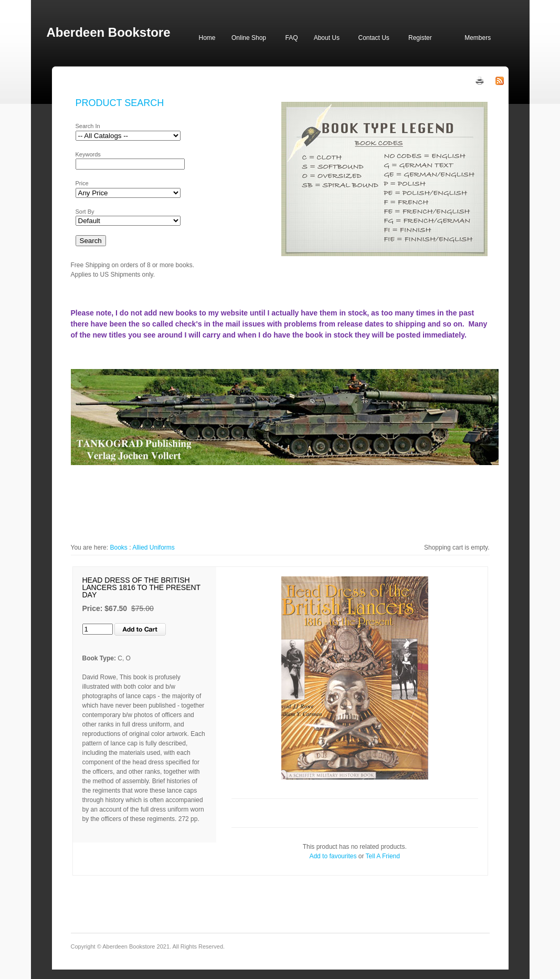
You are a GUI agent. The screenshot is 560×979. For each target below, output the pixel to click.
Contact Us (374, 38)
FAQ (291, 38)
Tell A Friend (383, 856)
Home (207, 38)
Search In (88, 126)
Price (82, 183)
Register (420, 38)
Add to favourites (333, 856)
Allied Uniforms (154, 548)
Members (478, 38)
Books (118, 548)
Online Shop (249, 38)
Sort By (85, 212)
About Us (327, 38)
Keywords (88, 154)
